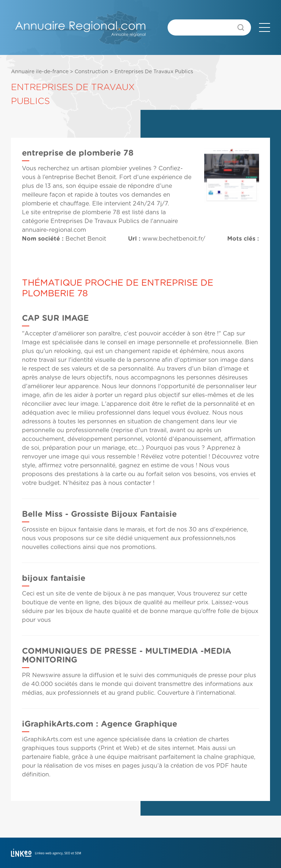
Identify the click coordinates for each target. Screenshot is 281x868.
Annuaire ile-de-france (40, 72)
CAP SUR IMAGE (55, 318)
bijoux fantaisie (54, 578)
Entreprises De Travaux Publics (154, 72)
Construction (91, 72)
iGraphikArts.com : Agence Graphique (100, 724)
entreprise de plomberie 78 (81, 212)
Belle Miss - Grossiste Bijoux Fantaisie (99, 514)
